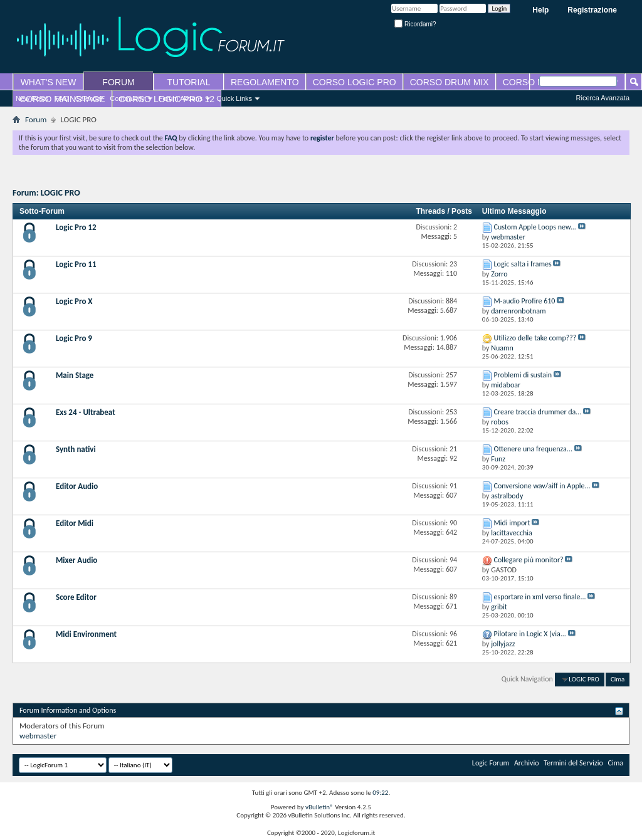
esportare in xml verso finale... (540, 597)
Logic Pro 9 (74, 338)
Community (127, 98)
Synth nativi (76, 449)
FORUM (118, 82)
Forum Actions (181, 98)
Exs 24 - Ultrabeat (86, 412)
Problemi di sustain (523, 375)
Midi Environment (86, 634)
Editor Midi (75, 523)
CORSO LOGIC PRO (355, 82)
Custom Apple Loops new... (535, 227)
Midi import (512, 523)
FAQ (62, 98)
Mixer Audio (76, 560)
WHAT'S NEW (49, 82)
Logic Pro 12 (76, 227)
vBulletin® (319, 807)
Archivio (527, 763)
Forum (36, 119)
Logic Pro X (74, 301)
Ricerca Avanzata (603, 98)
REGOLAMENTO (265, 82)
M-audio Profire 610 (525, 301)
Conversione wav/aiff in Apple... (542, 486)
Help (540, 10)
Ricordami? (415, 24)
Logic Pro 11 (76, 264)
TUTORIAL (189, 82)
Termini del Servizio (573, 763)
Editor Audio (77, 486)
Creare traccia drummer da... (538, 412)
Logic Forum (491, 763)
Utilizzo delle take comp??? (535, 338)
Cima (618, 679)
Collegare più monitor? (529, 560)
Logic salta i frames (523, 264)
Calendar (89, 98)
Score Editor (76, 597)
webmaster (38, 736)
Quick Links (234, 98)
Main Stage (75, 375)
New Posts (32, 98)
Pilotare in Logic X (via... (530, 634)
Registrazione (592, 10)
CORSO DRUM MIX (450, 82)
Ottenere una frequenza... (533, 449)
